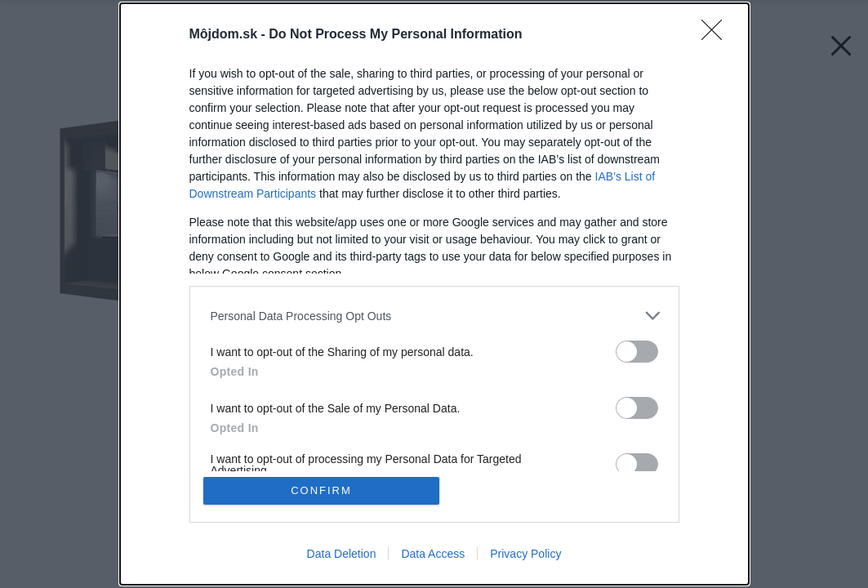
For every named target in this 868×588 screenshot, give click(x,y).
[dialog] (434, 294)
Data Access (433, 554)
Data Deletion (342, 554)
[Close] (717, 35)
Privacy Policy (525, 554)
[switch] (637, 352)
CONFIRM (321, 490)
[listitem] (434, 316)
